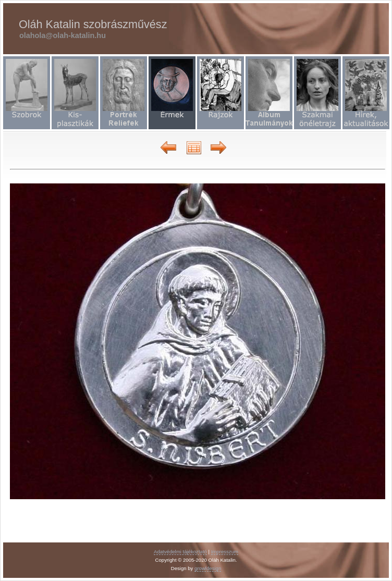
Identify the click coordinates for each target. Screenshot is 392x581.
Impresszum (225, 552)
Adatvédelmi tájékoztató (180, 552)
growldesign (208, 568)
